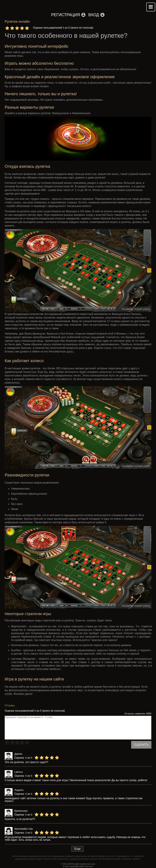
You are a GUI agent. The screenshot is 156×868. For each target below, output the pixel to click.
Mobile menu (151, 7)
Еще (77, 849)
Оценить (141, 745)
